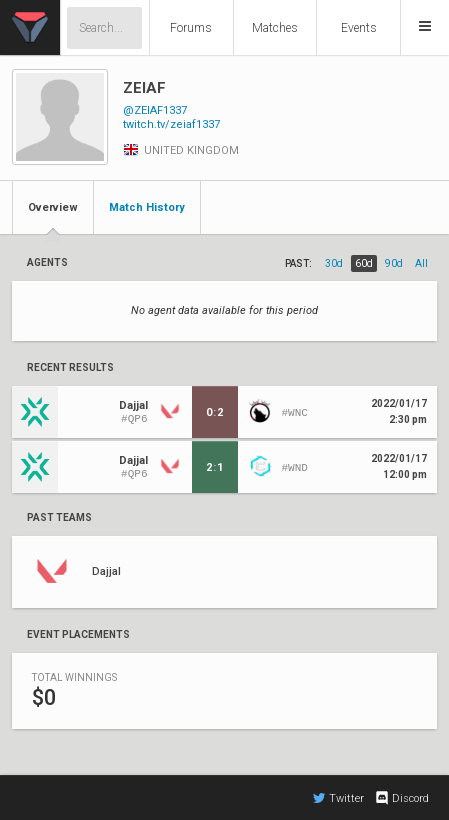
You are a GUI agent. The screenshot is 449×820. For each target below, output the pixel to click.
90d (394, 263)
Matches (275, 28)
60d (364, 263)
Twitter (338, 798)
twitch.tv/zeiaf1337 (171, 124)
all (421, 263)
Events (359, 28)
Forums (191, 28)
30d (334, 263)
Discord (401, 798)
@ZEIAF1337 (155, 110)
